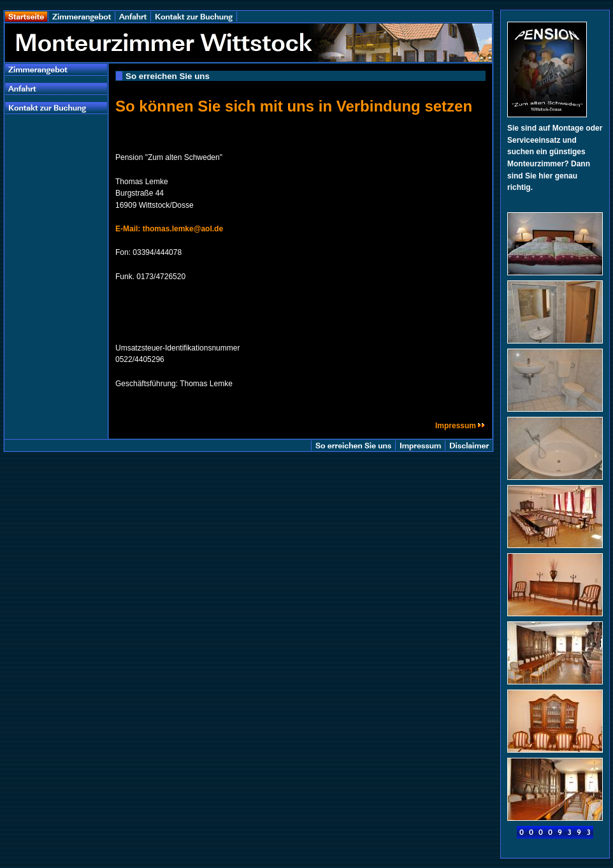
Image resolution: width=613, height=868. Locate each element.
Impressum (460, 426)
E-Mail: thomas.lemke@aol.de (169, 229)
